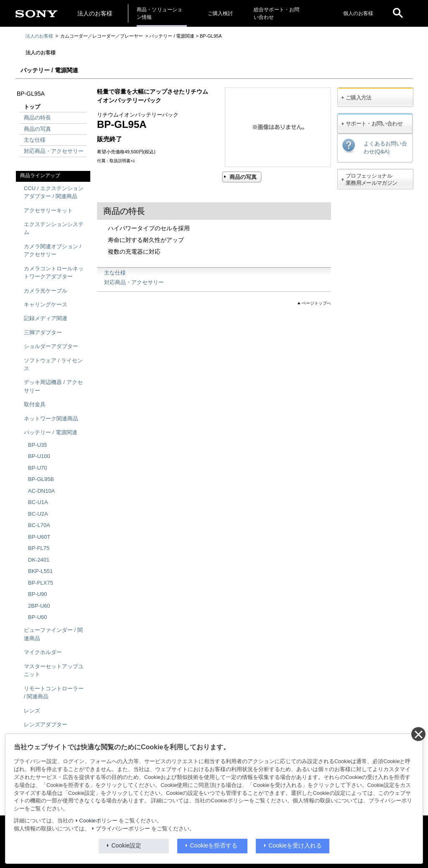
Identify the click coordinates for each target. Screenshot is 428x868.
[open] (398, 13)
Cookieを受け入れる (296, 845)
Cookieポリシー (98, 821)
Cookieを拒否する (214, 845)
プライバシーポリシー (123, 829)
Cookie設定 (127, 845)
